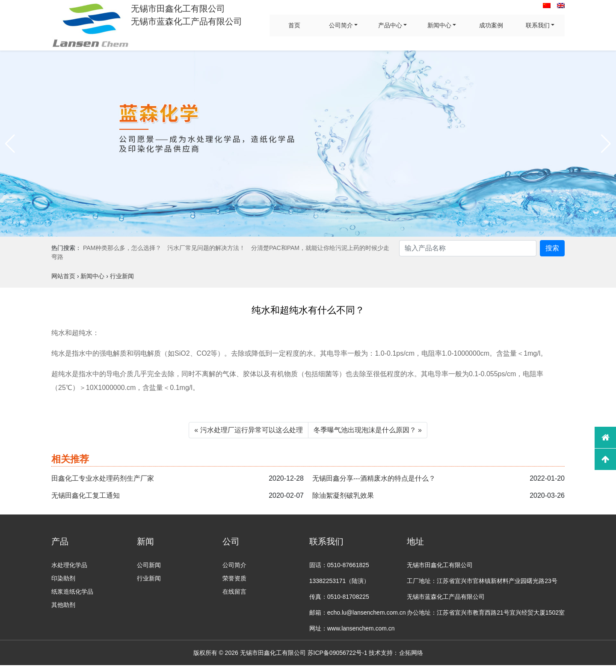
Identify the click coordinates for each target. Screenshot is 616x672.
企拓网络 (411, 653)
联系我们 (538, 25)
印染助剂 (63, 578)
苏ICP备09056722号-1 (338, 653)
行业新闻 (149, 578)
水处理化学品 (69, 565)
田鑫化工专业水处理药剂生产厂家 (103, 478)
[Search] (468, 248)
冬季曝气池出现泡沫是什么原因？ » (368, 430)
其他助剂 (63, 605)
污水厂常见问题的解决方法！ (206, 248)
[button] (10, 144)
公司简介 (341, 25)
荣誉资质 (234, 578)
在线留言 (234, 592)
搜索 (552, 248)
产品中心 (390, 25)
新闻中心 (439, 25)
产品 (60, 541)
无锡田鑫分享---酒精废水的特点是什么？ (374, 478)
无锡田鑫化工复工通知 (86, 495)
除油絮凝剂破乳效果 (343, 495)
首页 (294, 25)
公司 (231, 541)
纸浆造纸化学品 (72, 592)
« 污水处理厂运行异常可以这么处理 (248, 430)
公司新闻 (149, 565)
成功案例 (491, 25)
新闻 (145, 541)
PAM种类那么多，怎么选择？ (122, 248)
